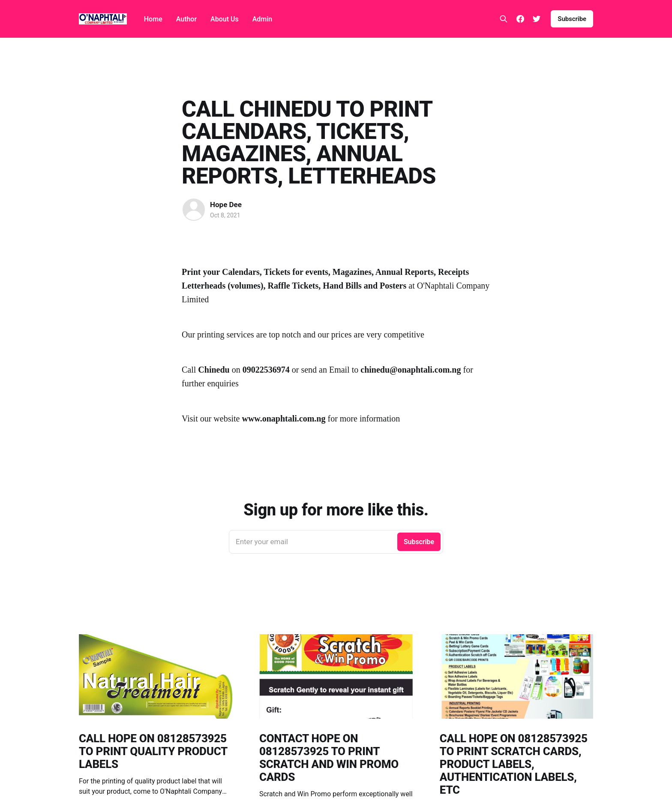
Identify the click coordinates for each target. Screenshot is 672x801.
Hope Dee (226, 205)
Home (153, 19)
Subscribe (572, 19)
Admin (262, 19)
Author (186, 19)
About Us (225, 19)
